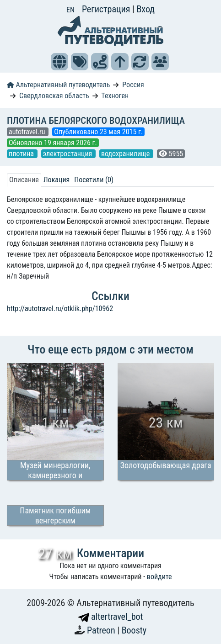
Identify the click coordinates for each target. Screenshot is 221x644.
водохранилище (126, 154)
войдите (159, 577)
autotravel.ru (28, 132)
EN (70, 10)
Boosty (134, 630)
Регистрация (107, 9)
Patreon (102, 630)
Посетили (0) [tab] (94, 180)
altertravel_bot (111, 617)
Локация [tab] (57, 180)
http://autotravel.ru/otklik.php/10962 (60, 309)
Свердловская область (54, 96)
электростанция (68, 154)
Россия (133, 85)
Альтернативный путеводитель (58, 85)
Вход (146, 9)
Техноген (115, 96)
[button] (59, 62)
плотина (22, 154)
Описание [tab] (24, 180)
